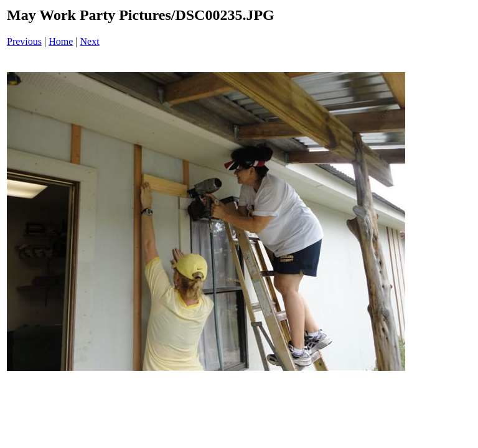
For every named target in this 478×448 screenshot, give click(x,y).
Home (61, 41)
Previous (24, 41)
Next (90, 41)
